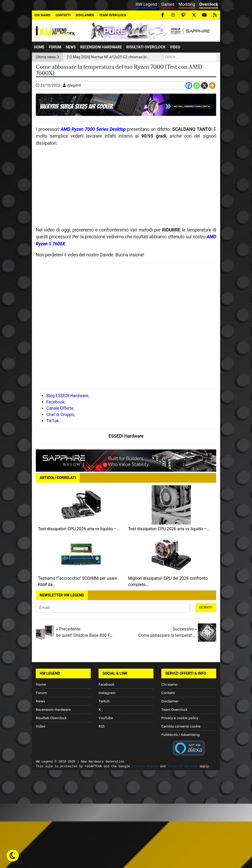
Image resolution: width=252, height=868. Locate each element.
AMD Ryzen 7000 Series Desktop (93, 129)
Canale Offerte (60, 408)
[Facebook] (189, 86)
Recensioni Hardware (101, 47)
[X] (204, 86)
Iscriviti (206, 607)
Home (39, 47)
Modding (187, 4)
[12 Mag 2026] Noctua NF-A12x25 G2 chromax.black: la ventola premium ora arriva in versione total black (108, 57)
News (71, 47)
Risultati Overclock (146, 47)
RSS (102, 726)
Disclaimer (85, 15)
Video (175, 47)
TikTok (53, 421)
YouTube (106, 718)
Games (168, 4)
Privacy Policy (145, 766)
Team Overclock (113, 15)
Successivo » (168, 633)
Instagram (107, 693)
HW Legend (146, 4)
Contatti (63, 15)
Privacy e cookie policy (180, 718)
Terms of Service (183, 766)
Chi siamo (42, 15)
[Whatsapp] (197, 86)
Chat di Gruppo (60, 415)
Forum (55, 47)
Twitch (104, 701)
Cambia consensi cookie (181, 726)
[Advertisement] (126, 189)
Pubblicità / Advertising (181, 735)
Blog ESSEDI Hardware (67, 396)
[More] (212, 86)
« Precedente (85, 633)
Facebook (55, 402)
